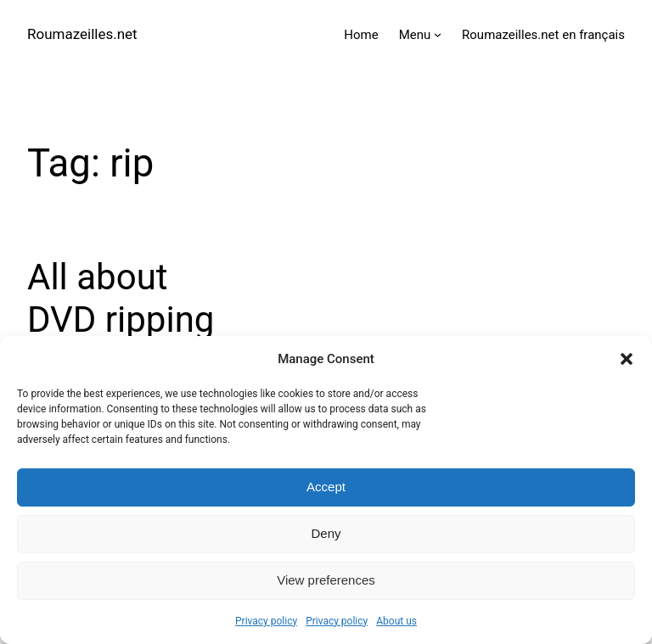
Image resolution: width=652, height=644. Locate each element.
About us (396, 621)
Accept (326, 487)
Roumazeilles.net (82, 34)
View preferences (326, 580)
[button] (627, 359)
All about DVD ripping (121, 298)
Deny (326, 533)
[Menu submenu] (438, 34)
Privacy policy (266, 621)
